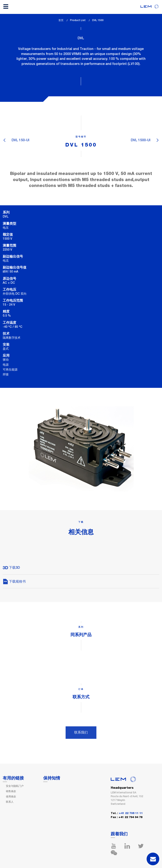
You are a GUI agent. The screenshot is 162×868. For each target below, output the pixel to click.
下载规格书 (14, 581)
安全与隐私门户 (15, 786)
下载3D (11, 568)
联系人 (10, 802)
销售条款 (11, 791)
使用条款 (11, 797)
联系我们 (81, 732)
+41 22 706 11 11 (131, 813)
